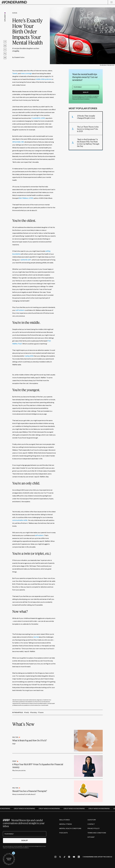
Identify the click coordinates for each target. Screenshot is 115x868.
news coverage (26, 74)
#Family (27, 712)
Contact (91, 824)
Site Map (91, 837)
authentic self (26, 260)
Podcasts (63, 833)
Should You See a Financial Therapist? (30, 791)
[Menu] (111, 2)
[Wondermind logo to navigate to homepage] (14, 2)
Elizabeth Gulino (19, 57)
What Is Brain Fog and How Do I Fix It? (30, 740)
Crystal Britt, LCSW (38, 118)
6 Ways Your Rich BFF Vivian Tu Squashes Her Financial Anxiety (38, 766)
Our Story (92, 820)
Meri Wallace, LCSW (26, 198)
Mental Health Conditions (70, 828)
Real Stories (65, 820)
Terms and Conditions (84, 99)
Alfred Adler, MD (18, 142)
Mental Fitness (66, 824)
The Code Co (108, 857)
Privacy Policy (11, 848)
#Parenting (33, 712)
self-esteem (20, 310)
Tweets (15, 74)
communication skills (20, 520)
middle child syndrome (44, 79)
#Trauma (41, 712)
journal (36, 637)
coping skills (29, 356)
